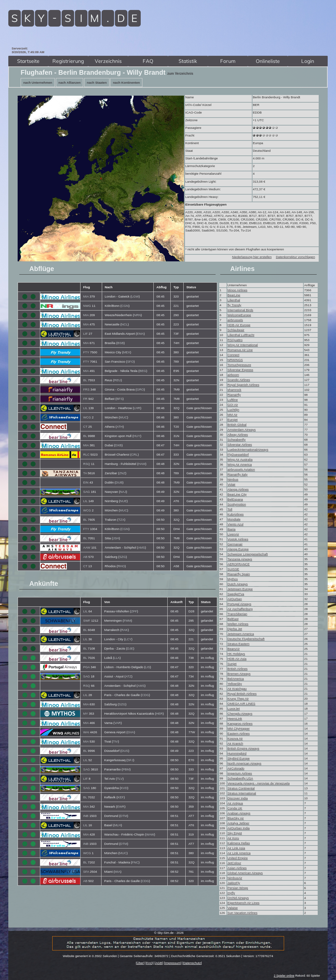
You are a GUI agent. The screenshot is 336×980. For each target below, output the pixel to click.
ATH (119, 427)
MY (85, 713)
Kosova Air (235, 738)
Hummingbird (237, 753)
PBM (126, 769)
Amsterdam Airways (242, 430)
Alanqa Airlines (238, 489)
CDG (145, 695)
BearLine (234, 295)
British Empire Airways (243, 748)
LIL (85, 408)
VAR (118, 723)
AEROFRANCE (239, 564)
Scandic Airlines (239, 380)
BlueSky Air (236, 818)
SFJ (130, 760)
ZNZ (122, 473)
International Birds (240, 310)
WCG (87, 417)
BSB (121, 343)
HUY (137, 436)
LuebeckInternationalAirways (248, 449)
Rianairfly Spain (239, 574)
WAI (86, 732)
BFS (120, 399)
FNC (135, 862)
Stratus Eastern (239, 644)
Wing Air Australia (240, 459)
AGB (159, 963)
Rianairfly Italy (238, 474)
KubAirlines (236, 514)
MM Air (233, 415)
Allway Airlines (238, 435)
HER (159, 713)
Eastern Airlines (239, 733)
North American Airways (245, 763)
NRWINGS (235, 360)
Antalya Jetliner (239, 823)
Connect (234, 355)
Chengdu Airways (240, 713)
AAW (87, 547)
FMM (127, 621)
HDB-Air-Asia (237, 659)
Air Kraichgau (237, 689)
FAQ (150, 963)
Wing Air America (240, 464)
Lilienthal (234, 300)
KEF (121, 797)
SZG (122, 557)
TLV (120, 779)
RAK (124, 630)
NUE (123, 501)
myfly (231, 893)
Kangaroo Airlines (240, 723)
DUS (125, 751)
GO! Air (233, 405)
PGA (86, 667)
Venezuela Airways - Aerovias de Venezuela (259, 783)
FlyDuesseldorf (238, 454)
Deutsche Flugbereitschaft (246, 639)
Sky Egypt (235, 833)
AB (85, 557)
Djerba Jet (235, 629)
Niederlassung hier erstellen (252, 257)
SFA (86, 872)
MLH (117, 825)
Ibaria (232, 529)
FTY (86, 352)
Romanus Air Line (240, 350)
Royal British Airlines (242, 694)
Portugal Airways (239, 604)
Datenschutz (192, 963)
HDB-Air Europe (239, 325)
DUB (119, 482)
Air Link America (239, 853)
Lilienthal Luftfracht (241, 335)
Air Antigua (235, 803)
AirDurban (235, 599)
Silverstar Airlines (240, 445)
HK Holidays (236, 654)
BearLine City (237, 494)
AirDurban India (239, 828)
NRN (138, 315)
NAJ (123, 492)
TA (85, 473)
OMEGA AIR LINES (242, 704)
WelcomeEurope (239, 315)
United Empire (238, 858)
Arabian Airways (239, 813)
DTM (124, 816)
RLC (86, 454)
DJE (130, 648)
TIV (116, 741)
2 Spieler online (284, 976)
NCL (125, 324)
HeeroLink (235, 718)
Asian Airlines (237, 868)
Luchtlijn (233, 410)
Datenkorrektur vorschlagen (295, 257)
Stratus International (242, 793)
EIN (86, 482)
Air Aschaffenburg (240, 609)
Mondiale (234, 519)
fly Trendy (235, 305)
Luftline (233, 400)
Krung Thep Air (238, 699)
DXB (118, 445)
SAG (86, 492)
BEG (143, 371)
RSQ (87, 464)
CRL (135, 454)
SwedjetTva (236, 594)
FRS (86, 389)
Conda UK (235, 808)
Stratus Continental (241, 788)
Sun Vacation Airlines (243, 913)
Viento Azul (236, 524)
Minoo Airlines (238, 290)
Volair (232, 484)
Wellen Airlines (238, 624)
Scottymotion (237, 504)
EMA (140, 334)
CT (85, 427)
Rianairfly (234, 395)
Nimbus (233, 479)
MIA (86, 296)
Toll (230, 509)
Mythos (233, 579)
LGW (135, 296)
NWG (87, 306)
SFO (130, 361)
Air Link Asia (236, 848)
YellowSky (235, 684)
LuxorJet (234, 709)
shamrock (235, 390)
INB (86, 816)
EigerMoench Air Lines (244, 903)
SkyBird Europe (239, 758)
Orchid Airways (238, 898)
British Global (237, 425)
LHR (137, 408)
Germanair (235, 544)
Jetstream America (241, 634)
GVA (131, 732)
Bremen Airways (239, 674)
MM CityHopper (239, 728)
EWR (121, 806)
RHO (121, 566)
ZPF (134, 611)
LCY (128, 639)
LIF (85, 334)
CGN (125, 306)
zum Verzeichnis (180, 74)
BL (85, 380)
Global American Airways (245, 873)
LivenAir (233, 534)
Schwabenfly (237, 440)
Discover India (238, 798)
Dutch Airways (238, 584)
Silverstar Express (240, 370)
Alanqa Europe (238, 549)
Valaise (233, 908)
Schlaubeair (236, 330)
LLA (117, 658)
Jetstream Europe (240, 589)
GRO (140, 389)
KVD (124, 788)
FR (85, 399)
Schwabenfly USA (240, 778)
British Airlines (238, 669)
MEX (127, 352)
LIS (147, 667)
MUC (123, 417)
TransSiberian (237, 614)
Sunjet (232, 664)
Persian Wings (238, 888)
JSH (116, 538)
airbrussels (235, 320)
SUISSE (233, 569)
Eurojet (233, 420)
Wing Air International (243, 345)
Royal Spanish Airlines (243, 385)
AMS (142, 547)
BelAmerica (236, 679)
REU (117, 380)
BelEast (233, 619)
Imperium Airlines (240, 773)
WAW (150, 834)
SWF (87, 621)
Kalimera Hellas (239, 843)
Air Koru (233, 838)
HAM (142, 464)
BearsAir (234, 649)
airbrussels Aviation (241, 469)
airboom (233, 375)
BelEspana (235, 499)
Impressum (172, 963)
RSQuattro (235, 340)
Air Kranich (235, 743)
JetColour (234, 863)
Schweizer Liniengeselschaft (248, 554)
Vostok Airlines (238, 539)
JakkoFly (234, 883)
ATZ (128, 676)
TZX (121, 520)
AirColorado (236, 768)
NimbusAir (235, 878)
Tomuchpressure (239, 365)
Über (140, 963)
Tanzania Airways (240, 559)
